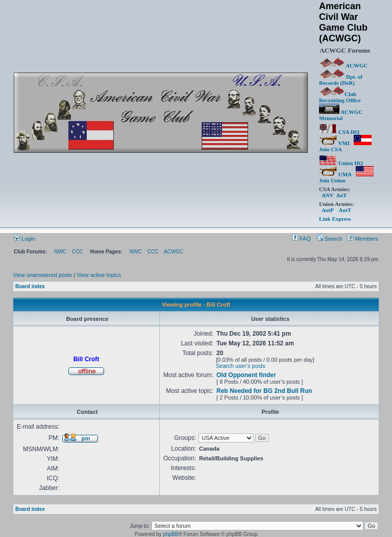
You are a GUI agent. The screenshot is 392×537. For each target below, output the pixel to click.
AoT (341, 195)
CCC (78, 252)
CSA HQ (339, 132)
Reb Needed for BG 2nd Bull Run (264, 391)
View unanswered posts (42, 275)
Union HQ (341, 163)
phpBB (170, 534)
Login (24, 239)
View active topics (99, 275)
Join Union (346, 177)
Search (330, 239)
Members (363, 239)
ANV (328, 195)
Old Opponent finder (246, 375)
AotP (327, 210)
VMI (334, 143)
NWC (60, 252)
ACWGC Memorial (341, 115)
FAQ (301, 239)
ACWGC (344, 65)
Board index (30, 286)
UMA (335, 174)
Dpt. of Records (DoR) (341, 80)
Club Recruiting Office (340, 97)
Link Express (335, 219)
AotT (345, 210)
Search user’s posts (241, 366)
